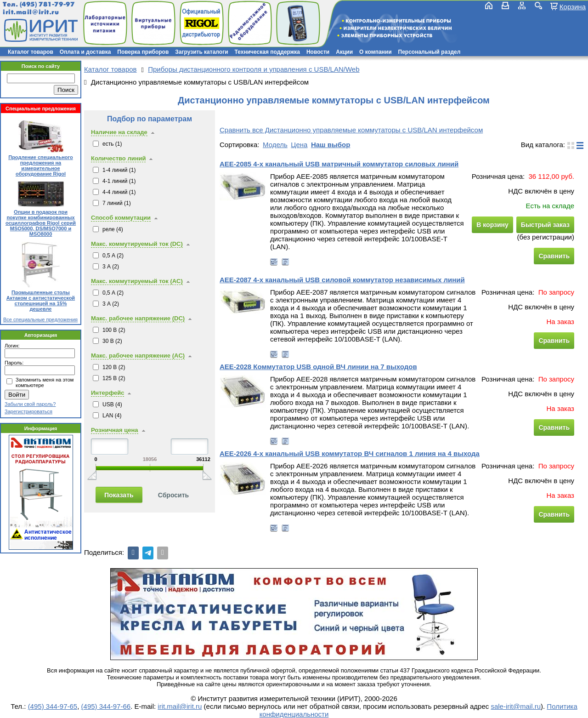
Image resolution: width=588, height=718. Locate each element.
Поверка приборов (143, 52)
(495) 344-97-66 (106, 706)
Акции (344, 52)
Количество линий (118, 158)
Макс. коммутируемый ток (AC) (137, 281)
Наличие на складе (119, 132)
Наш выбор (331, 145)
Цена (299, 145)
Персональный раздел (430, 52)
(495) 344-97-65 (53, 706)
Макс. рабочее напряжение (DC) (138, 318)
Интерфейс (107, 393)
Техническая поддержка (267, 52)
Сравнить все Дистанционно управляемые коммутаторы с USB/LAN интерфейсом (351, 130)
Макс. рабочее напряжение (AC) (138, 356)
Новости (318, 52)
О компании (376, 52)
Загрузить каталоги (201, 52)
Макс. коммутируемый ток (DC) (137, 244)
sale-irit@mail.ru (516, 706)
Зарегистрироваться (28, 411)
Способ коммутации (121, 218)
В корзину (492, 225)
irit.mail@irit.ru (31, 12)
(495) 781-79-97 (47, 4)
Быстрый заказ (545, 225)
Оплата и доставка (85, 52)
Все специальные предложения (40, 319)
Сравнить (554, 256)
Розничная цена (115, 430)
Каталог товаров (31, 52)
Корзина (573, 6)
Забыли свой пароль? (30, 404)
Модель (275, 145)
